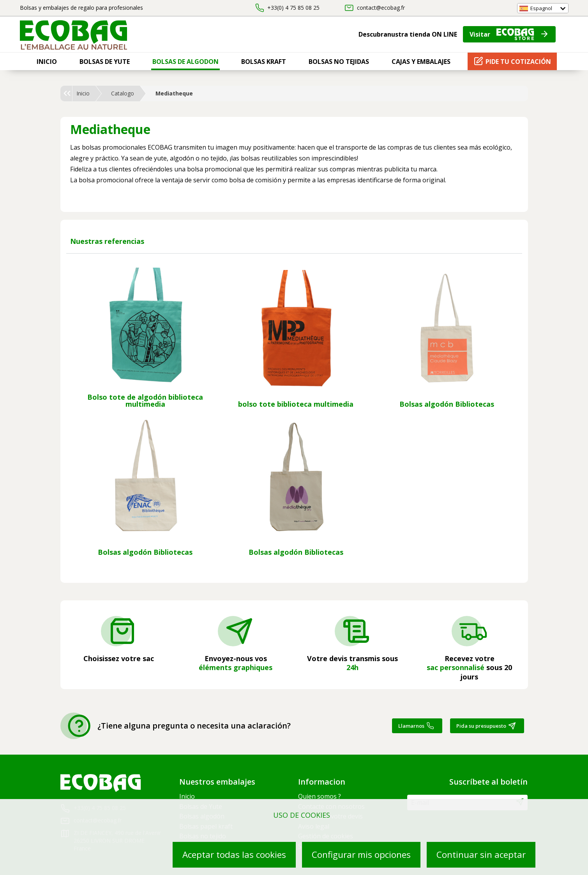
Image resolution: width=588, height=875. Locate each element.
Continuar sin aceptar (481, 855)
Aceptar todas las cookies (234, 855)
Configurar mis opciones (361, 855)
